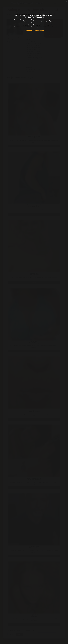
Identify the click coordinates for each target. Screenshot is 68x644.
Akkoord (28, 31)
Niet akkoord (39, 31)
